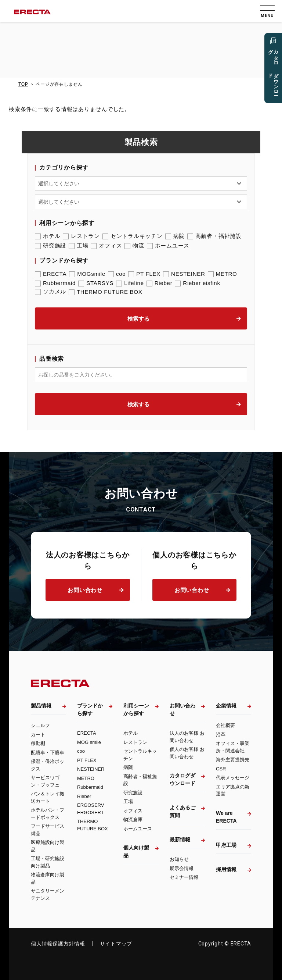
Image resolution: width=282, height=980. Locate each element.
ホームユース (168, 246)
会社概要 (225, 725)
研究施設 (50, 246)
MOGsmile (87, 274)
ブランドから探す (90, 710)
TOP (23, 84)
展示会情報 (182, 868)
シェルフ (40, 725)
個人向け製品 (136, 851)
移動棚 (38, 743)
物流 (134, 246)
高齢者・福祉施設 (214, 236)
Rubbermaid (55, 283)
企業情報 (226, 706)
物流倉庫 (133, 819)
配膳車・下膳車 (48, 753)
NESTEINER (184, 274)
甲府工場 (226, 845)
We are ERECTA (226, 817)
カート (38, 735)
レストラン (81, 236)
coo (117, 274)
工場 (79, 246)
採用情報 (226, 869)
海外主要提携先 (233, 760)
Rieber (160, 283)
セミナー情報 (184, 877)
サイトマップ (116, 944)
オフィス (106, 246)
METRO (223, 274)
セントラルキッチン (133, 236)
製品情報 (41, 706)
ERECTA (51, 274)
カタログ (273, 72)
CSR (221, 769)
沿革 (221, 735)
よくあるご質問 (182, 811)
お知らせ (179, 859)
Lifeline (130, 283)
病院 (175, 236)
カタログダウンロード (182, 779)
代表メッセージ (233, 778)
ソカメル (50, 292)
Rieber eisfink (197, 283)
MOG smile (89, 742)
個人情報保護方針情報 (58, 944)
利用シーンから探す (136, 710)
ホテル (48, 236)
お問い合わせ (85, 590)
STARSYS (96, 283)
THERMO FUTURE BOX (106, 292)
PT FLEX (144, 274)
